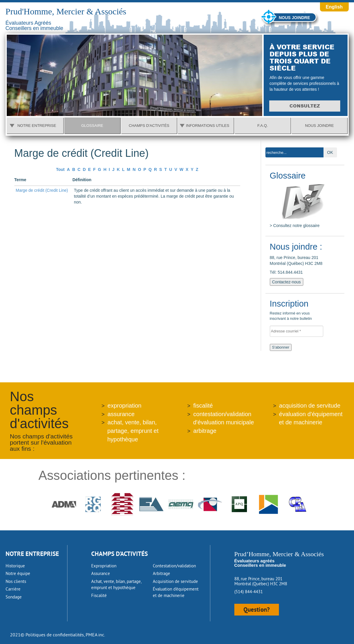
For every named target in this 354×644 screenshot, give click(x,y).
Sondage (14, 597)
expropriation (125, 406)
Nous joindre (295, 18)
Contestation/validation (174, 566)
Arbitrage (161, 573)
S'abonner (281, 347)
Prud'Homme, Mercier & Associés (66, 11)
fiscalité (203, 406)
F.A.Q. (262, 126)
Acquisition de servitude (175, 581)
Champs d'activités (149, 126)
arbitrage (205, 431)
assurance (121, 414)
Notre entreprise (37, 126)
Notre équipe (18, 573)
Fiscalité (99, 595)
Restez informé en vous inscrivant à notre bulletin (298, 311)
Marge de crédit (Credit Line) (42, 190)
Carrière (13, 589)
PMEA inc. (95, 635)
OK (330, 152)
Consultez (306, 106)
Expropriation (104, 566)
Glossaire (92, 126)
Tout (60, 169)
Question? (257, 609)
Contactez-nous (287, 282)
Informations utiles (208, 126)
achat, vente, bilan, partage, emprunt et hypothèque (133, 431)
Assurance (101, 573)
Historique (15, 566)
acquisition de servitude (310, 406)
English (334, 7)
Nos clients (16, 581)
